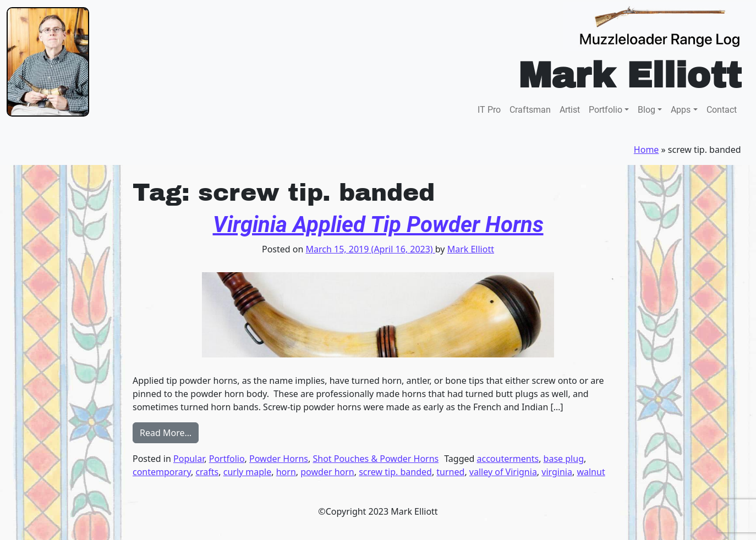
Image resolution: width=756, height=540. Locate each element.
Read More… (169, 432)
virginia (557, 472)
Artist (570, 110)
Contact (722, 110)
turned (450, 472)
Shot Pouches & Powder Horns (376, 459)
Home (647, 150)
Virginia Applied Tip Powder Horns (378, 225)
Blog (647, 110)
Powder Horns (279, 459)
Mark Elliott (471, 249)
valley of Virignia (503, 472)
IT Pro (489, 110)
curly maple (248, 472)
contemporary (162, 472)
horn (286, 472)
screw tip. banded (395, 472)
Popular (189, 459)
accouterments (508, 459)
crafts (207, 472)
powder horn (327, 472)
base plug (564, 459)
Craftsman (530, 110)
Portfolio (606, 110)
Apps (681, 110)
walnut (591, 472)
